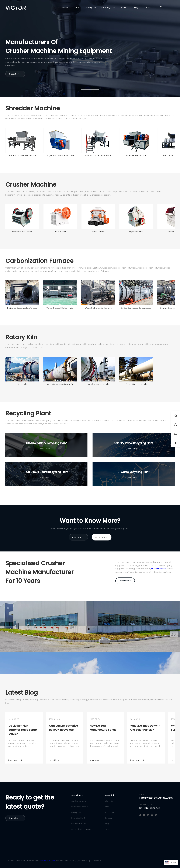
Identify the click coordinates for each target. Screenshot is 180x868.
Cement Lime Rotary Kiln (136, 384)
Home (65, 8)
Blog (136, 8)
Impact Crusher (136, 232)
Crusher (77, 8)
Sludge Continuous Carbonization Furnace (136, 309)
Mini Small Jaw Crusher (22, 232)
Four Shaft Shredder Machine (98, 155)
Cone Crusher (98, 232)
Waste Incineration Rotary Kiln (60, 384)
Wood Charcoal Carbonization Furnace (60, 309)
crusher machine (159, 569)
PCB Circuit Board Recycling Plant (46, 472)
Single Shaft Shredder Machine (60, 155)
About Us (109, 801)
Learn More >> (46, 448)
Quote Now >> (15, 74)
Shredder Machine (33, 108)
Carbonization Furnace (39, 261)
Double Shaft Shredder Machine (22, 155)
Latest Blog (22, 692)
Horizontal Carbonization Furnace (22, 308)
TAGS (108, 829)
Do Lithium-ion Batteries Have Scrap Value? (23, 730)
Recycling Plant (108, 8)
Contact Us (149, 8)
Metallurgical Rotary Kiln (98, 384)
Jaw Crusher (60, 232)
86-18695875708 (150, 808)
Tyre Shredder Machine (136, 155)
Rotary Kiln (91, 8)
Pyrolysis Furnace (79, 824)
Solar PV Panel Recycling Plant (134, 443)
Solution (124, 8)
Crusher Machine (31, 185)
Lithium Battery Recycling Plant (46, 443)
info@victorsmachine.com (156, 798)
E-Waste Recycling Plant (134, 472)
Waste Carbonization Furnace (98, 308)
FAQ (107, 824)
